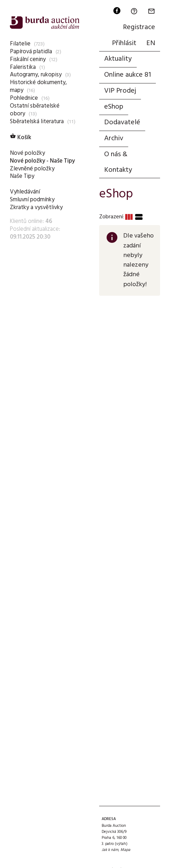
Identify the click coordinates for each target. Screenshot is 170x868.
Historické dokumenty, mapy (38, 86)
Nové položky (27, 153)
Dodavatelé (122, 122)
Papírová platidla (31, 52)
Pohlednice (24, 98)
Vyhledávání (25, 192)
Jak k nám (110, 850)
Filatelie (20, 44)
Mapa (125, 850)
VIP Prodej (120, 91)
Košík (21, 138)
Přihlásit (124, 43)
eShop (114, 107)
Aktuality (118, 59)
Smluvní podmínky (32, 200)
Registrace (139, 27)
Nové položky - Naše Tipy (42, 161)
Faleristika (23, 67)
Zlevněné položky (32, 169)
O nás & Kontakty (118, 162)
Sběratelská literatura (37, 122)
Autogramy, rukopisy (36, 75)
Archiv (114, 138)
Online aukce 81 (127, 75)
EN (151, 43)
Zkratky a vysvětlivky (36, 208)
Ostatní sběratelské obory (35, 110)
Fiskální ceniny (28, 59)
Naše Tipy (22, 176)
